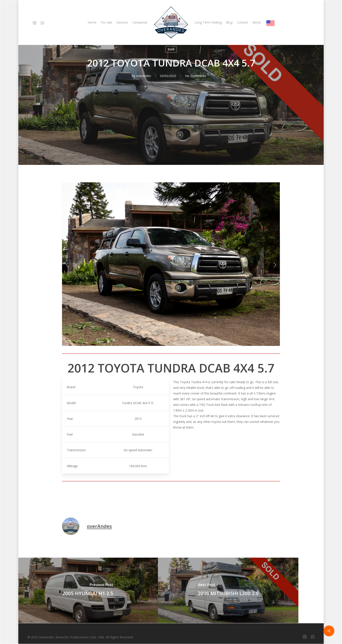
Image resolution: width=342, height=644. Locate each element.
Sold (171, 49)
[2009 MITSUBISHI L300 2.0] (228, 590)
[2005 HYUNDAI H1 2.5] (88, 590)
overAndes (144, 76)
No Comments (196, 76)
